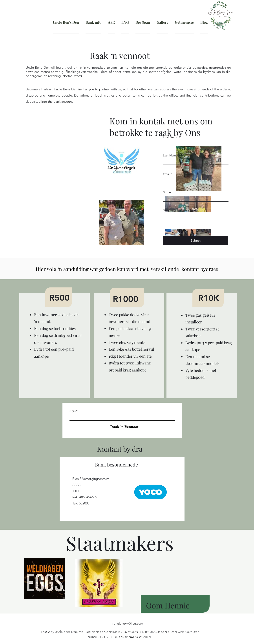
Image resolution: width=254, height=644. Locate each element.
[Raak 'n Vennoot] (122, 427)
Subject (168, 192)
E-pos (73, 411)
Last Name (170, 155)
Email (167, 174)
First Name (171, 137)
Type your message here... (181, 211)
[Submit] (196, 240)
